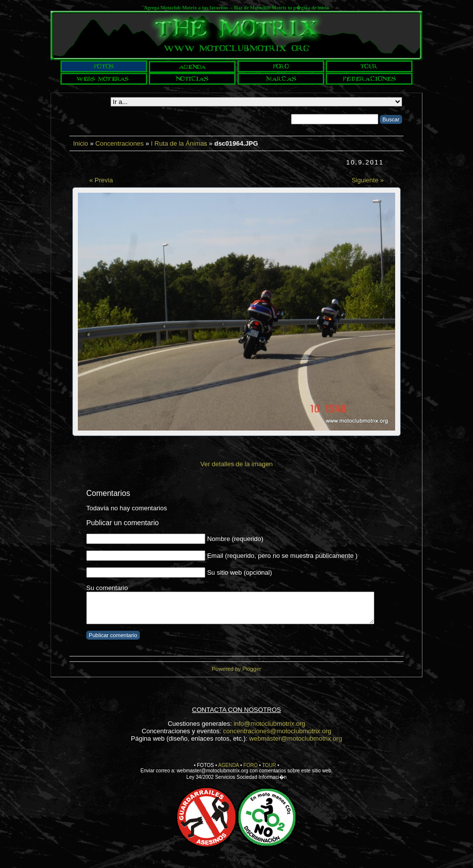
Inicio (80, 143)
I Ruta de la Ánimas (179, 143)
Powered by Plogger (236, 669)
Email (215, 556)
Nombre (219, 539)
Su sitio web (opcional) (240, 572)
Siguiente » (368, 180)
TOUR (269, 765)
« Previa (101, 180)
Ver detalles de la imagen (236, 464)
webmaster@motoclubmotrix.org (296, 738)
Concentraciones (119, 143)
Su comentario (107, 588)
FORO (251, 765)
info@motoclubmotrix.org (269, 724)
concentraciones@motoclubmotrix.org (277, 731)
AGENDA (229, 765)
